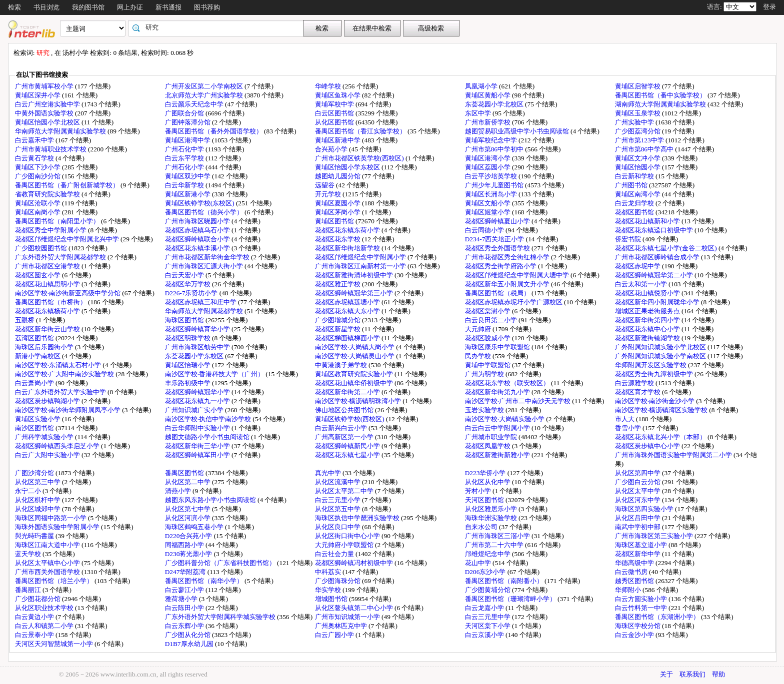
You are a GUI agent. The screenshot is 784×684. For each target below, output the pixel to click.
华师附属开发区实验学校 (651, 365)
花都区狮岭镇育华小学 (198, 329)
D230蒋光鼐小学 (189, 554)
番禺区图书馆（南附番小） (505, 581)
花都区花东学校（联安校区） (508, 383)
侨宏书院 (629, 239)
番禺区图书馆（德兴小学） (205, 212)
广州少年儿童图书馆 (495, 185)
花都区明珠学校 (188, 338)
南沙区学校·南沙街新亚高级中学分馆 (69, 293)
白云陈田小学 (185, 608)
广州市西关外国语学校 (48, 572)
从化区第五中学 (338, 509)
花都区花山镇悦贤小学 (648, 293)
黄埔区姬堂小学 (488, 212)
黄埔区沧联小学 (38, 203)
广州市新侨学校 (488, 122)
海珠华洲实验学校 (492, 518)
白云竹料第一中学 (642, 608)
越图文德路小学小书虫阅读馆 (208, 437)
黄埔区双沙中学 (188, 176)
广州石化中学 (185, 149)
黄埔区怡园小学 (638, 167)
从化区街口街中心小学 (348, 536)
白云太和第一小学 (642, 284)
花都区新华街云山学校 (48, 329)
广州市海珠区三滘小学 (498, 536)
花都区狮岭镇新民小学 (348, 446)
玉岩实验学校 (485, 410)
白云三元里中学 (488, 617)
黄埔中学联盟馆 (488, 365)
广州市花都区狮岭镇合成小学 (658, 257)
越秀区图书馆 (635, 581)
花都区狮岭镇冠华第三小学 (355, 293)
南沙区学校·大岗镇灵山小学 (356, 356)
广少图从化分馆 (188, 635)
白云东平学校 (185, 158)
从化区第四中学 (638, 473)
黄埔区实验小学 (38, 419)
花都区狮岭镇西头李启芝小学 (58, 446)
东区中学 (479, 113)
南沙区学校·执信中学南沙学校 (209, 419)
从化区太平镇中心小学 (48, 563)
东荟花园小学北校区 (495, 104)
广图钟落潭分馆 (188, 122)
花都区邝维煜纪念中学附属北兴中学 (68, 239)
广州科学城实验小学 (45, 437)
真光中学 (329, 473)
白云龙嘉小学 (485, 608)
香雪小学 (629, 428)
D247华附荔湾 (186, 572)
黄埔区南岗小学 (38, 212)
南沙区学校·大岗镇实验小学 (506, 419)
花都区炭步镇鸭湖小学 (48, 401)
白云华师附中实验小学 (198, 428)
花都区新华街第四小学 (648, 320)
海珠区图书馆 (185, 320)
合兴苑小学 (332, 149)
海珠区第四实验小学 (645, 509)
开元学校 (329, 194)
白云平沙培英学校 (492, 176)
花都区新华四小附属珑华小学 (658, 302)
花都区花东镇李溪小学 (198, 248)
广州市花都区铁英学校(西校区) (360, 158)
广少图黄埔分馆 (488, 590)
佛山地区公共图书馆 (345, 410)
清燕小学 (179, 491)
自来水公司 (482, 527)
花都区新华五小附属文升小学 (508, 284)
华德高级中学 (635, 563)
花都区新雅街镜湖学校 (648, 338)
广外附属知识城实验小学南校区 (661, 356)
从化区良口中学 (338, 527)
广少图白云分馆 (638, 482)
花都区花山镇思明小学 (48, 284)
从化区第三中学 (38, 482)
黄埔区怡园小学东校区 (348, 167)
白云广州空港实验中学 (48, 104)
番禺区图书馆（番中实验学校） (661, 95)
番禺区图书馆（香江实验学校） (361, 131)
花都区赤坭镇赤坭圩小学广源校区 (514, 302)
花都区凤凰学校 (488, 446)
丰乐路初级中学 (188, 383)
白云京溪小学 (485, 635)
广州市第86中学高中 (645, 149)
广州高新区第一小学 (345, 437)
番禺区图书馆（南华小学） (205, 581)
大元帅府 (479, 329)
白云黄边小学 (35, 617)
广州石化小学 (185, 167)
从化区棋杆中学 (38, 500)
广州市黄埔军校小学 (45, 86)
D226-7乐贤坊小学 (192, 293)
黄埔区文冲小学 (638, 158)
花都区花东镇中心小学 (648, 329)
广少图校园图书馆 (42, 248)
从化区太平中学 (638, 491)
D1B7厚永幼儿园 (190, 644)
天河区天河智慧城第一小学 (55, 644)
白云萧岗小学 (35, 383)
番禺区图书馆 (185, 473)
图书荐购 (207, 7)
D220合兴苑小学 (189, 536)
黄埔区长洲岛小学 (492, 194)
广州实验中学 (635, 122)
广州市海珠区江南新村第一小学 (361, 266)
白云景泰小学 (35, 635)
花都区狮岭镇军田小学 (198, 455)
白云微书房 (632, 572)
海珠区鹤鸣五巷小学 (195, 527)
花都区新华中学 (638, 554)
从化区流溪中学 (338, 482)
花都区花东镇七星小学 (348, 455)
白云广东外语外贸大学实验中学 (61, 392)
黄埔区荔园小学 (488, 167)
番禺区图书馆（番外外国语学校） (214, 131)
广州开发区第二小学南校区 (205, 86)
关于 (666, 674)
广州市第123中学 (640, 140)
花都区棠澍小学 (488, 311)
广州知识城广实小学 (195, 410)
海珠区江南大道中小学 (48, 545)
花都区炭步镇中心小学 (648, 446)
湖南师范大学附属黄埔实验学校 (661, 104)
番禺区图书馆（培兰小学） (55, 581)
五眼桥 (25, 320)
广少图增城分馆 (338, 320)
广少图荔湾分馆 (638, 131)
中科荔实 (329, 572)
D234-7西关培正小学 (495, 239)
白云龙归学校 (635, 203)
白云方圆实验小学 (642, 599)
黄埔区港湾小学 (488, 158)
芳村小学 (479, 491)
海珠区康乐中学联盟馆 (498, 347)
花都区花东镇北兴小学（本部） (661, 437)
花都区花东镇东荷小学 (348, 230)
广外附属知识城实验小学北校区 (661, 347)
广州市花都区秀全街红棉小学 (508, 257)
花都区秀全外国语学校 (498, 248)
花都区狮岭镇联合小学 (198, 239)
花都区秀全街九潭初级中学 (655, 374)
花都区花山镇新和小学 (648, 221)
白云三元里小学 (338, 500)
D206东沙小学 (486, 572)
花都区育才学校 (638, 392)
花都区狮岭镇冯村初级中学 (355, 563)
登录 (769, 7)
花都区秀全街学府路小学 (501, 266)
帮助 (718, 674)
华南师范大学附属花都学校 (205, 311)
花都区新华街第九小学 (498, 392)
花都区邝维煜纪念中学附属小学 (361, 257)
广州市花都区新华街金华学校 (208, 257)
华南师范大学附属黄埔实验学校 (61, 131)
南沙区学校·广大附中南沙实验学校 (65, 374)
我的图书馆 (88, 7)
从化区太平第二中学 (345, 491)
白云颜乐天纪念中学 (195, 104)
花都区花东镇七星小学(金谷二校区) (667, 248)
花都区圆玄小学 (38, 275)
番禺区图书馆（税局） (498, 293)
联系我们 (692, 674)
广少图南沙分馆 (38, 176)
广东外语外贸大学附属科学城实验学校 (221, 617)
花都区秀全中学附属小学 (51, 230)
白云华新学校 (185, 185)
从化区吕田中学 (638, 518)
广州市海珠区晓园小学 (198, 221)
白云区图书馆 (335, 113)
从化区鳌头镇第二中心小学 (355, 608)
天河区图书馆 (485, 500)
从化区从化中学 (488, 482)
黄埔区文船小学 (488, 203)
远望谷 (325, 185)
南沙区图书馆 (35, 428)
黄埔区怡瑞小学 (188, 365)
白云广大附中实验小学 (48, 455)
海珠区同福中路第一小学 (51, 518)
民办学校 (479, 356)
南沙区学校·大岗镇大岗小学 (356, 347)
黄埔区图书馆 (335, 221)
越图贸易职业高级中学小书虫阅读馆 (518, 131)
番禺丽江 (29, 590)
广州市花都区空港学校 (48, 266)
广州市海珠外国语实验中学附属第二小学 (674, 455)
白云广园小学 (335, 635)
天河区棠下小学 (488, 626)
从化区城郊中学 (38, 509)
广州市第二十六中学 (495, 545)
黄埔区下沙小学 (38, 167)
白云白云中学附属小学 (498, 428)
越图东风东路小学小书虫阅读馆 (211, 500)
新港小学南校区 (38, 356)
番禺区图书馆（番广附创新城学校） (68, 185)
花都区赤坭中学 (638, 266)
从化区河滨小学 (188, 518)
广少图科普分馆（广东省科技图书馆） (221, 563)
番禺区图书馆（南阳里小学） (58, 221)
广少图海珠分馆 (338, 581)
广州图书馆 (632, 185)
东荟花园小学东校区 (195, 356)
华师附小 (629, 590)
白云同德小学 (485, 230)
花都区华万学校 (188, 284)
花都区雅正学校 (338, 284)
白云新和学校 (635, 176)
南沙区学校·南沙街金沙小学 (656, 401)
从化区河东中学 (638, 500)
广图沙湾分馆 (35, 473)
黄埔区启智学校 (638, 86)
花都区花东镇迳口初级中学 (655, 230)
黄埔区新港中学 (338, 140)
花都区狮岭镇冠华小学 (198, 392)
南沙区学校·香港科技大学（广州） (215, 374)
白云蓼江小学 (185, 590)
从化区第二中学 (188, 482)
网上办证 (130, 7)
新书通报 (168, 7)
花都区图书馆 (635, 212)
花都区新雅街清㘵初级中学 (355, 275)
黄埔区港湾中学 (188, 140)
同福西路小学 (185, 545)
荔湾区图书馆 (35, 338)
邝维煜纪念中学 (488, 554)
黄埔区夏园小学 (338, 203)
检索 (14, 7)
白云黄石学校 (35, 158)
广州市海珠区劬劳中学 (198, 347)
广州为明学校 (485, 374)
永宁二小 (29, 491)
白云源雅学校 (635, 383)
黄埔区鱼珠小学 (338, 95)
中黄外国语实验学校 (45, 113)
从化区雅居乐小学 (492, 509)
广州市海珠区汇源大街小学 (205, 266)
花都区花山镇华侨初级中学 (355, 383)
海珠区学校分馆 (638, 626)
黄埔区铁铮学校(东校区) (200, 203)
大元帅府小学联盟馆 (345, 545)
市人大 (625, 419)
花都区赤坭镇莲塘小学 (348, 302)
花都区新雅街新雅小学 (498, 455)
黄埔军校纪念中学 (492, 140)
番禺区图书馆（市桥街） (51, 302)
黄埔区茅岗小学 (338, 212)
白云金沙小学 (635, 635)
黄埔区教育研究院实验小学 (355, 374)
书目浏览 (46, 7)
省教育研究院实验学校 (48, 194)
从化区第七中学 (188, 509)
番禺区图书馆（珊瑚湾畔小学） (511, 599)
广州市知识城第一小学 (348, 617)
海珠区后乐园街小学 (45, 347)
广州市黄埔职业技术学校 (51, 149)
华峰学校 (329, 86)
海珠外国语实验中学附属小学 (58, 527)
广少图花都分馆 (38, 599)
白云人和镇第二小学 (45, 626)
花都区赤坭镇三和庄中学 (201, 302)
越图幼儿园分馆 (338, 176)
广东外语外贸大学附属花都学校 (61, 257)
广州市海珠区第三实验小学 (655, 536)
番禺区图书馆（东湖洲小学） (658, 617)
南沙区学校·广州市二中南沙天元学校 (519, 401)
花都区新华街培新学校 (348, 248)
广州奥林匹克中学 (342, 626)
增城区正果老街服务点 (648, 311)
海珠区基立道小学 (642, 545)
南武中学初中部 (638, 527)
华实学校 (329, 590)
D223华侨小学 (486, 473)
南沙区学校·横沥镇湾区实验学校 (662, 410)
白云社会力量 (335, 554)
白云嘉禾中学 (35, 140)
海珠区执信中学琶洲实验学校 (358, 518)
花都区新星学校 (338, 329)
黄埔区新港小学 (188, 194)
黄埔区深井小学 (38, 95)
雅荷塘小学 (182, 599)
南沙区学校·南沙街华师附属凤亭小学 (69, 410)
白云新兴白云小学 (342, 428)
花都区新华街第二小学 (348, 392)
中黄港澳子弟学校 (342, 365)
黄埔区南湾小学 (638, 194)
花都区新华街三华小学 (198, 446)
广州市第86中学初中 (495, 149)
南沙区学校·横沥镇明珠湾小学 (359, 401)
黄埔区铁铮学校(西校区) (350, 419)
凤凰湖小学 (482, 86)
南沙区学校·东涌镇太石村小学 (59, 365)
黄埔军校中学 (335, 104)
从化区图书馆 (335, 122)
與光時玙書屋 (35, 536)
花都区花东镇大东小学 (348, 311)
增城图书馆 (332, 599)
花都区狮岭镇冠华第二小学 (655, 275)
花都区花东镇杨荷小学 (48, 311)
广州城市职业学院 (492, 437)
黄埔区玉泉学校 (638, 113)
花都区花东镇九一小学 (198, 401)
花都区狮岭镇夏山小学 (498, 221)
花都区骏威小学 (488, 338)
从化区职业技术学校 (45, 608)
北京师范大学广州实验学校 (205, 95)
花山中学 (479, 563)
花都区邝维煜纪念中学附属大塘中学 (518, 275)
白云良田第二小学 (492, 320)
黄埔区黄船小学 (488, 95)
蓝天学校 (29, 554)
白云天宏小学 (185, 275)
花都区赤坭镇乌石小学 (198, 230)
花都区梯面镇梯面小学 (348, 338)
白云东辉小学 (185, 626)
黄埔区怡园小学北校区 (48, 122)
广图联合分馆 (185, 113)
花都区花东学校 (338, 239)
